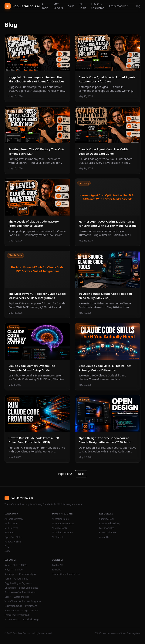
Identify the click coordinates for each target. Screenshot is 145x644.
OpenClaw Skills (13, 537)
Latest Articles (107, 528)
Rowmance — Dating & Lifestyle (21, 611)
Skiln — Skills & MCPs (16, 565)
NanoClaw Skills (13, 542)
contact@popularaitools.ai (66, 574)
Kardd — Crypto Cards (16, 579)
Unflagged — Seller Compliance (21, 588)
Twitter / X (57, 565)
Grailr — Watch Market (17, 597)
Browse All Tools (108, 533)
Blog (137, 6)
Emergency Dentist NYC (17, 615)
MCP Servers (58, 6)
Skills (71, 6)
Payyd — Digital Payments (18, 583)
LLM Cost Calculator (97, 6)
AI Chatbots (58, 537)
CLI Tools (83, 6)
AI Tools (45, 6)
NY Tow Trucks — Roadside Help (22, 620)
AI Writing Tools (60, 519)
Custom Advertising (110, 524)
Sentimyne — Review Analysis (20, 574)
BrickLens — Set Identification (20, 592)
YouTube (57, 570)
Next (81, 474)
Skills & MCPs (12, 524)
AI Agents (10, 533)
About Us (104, 537)
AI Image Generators (63, 524)
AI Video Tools (59, 528)
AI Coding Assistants (63, 533)
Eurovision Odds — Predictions (21, 606)
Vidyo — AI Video (14, 570)
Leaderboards (119, 6)
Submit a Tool (106, 519)
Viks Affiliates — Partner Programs (23, 601)
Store (7, 551)
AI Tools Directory (14, 519)
